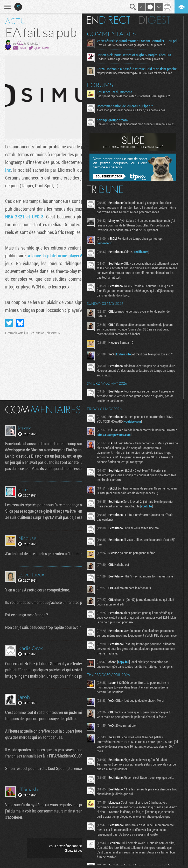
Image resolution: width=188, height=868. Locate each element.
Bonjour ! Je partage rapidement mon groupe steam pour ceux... (136, 124)
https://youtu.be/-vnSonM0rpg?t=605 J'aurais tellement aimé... (135, 73)
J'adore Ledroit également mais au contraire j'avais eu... (131, 59)
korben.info (123, 354)
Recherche (133, 7)
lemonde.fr (105, 243)
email (23, 48)
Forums (100, 85)
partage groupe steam (112, 120)
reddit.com (141, 252)
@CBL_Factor (42, 48)
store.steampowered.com (114, 435)
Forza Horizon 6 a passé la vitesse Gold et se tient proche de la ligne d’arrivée (138, 69)
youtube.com (133, 421)
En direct (109, 20)
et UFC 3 (35, 217)
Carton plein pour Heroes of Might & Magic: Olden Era (134, 55)
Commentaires (111, 34)
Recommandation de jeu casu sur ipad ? (125, 106)
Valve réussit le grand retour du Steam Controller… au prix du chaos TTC (138, 41)
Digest (155, 20)
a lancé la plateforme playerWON (58, 256)
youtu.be (147, 506)
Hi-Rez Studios (35, 333)
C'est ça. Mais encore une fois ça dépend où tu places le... (132, 45)
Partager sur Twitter (9, 323)
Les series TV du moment (114, 92)
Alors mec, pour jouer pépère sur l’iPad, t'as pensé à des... (132, 110)
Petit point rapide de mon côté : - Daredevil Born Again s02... (134, 96)
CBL (20, 43)
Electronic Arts (14, 333)
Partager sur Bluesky (20, 323)
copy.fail (124, 662)
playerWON (53, 333)
